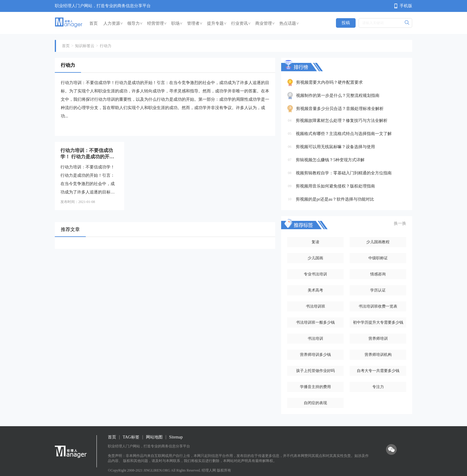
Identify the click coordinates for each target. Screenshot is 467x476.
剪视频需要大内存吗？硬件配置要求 (329, 82)
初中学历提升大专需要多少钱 (378, 322)
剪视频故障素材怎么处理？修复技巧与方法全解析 (342, 121)
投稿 (346, 23)
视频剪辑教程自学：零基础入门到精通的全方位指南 (344, 173)
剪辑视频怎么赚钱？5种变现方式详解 (330, 160)
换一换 (400, 223)
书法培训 (315, 338)
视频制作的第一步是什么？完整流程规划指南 (338, 96)
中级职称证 (378, 258)
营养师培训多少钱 (315, 355)
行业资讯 (241, 23)
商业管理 (265, 23)
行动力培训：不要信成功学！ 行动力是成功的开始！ (87, 154)
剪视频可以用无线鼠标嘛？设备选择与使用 (335, 147)
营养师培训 (378, 338)
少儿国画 (315, 258)
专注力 (378, 387)
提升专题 (217, 23)
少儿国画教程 (378, 242)
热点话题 (289, 23)
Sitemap (176, 437)
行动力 (106, 46)
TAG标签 (131, 437)
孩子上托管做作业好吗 (315, 371)
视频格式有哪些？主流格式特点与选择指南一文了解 (344, 134)
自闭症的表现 (315, 403)
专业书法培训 (315, 274)
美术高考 (315, 290)
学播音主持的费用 (315, 387)
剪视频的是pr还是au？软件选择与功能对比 (335, 199)
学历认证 (378, 290)
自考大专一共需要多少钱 (378, 371)
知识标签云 (85, 46)
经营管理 (157, 23)
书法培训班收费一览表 (378, 306)
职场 (177, 23)
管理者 (195, 23)
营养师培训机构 (378, 355)
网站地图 (154, 437)
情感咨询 (378, 274)
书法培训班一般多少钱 (315, 322)
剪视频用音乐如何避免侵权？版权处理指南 (335, 186)
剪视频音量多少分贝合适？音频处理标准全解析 (340, 109)
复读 (315, 242)
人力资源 (113, 23)
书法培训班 (316, 306)
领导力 (135, 23)
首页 (94, 23)
